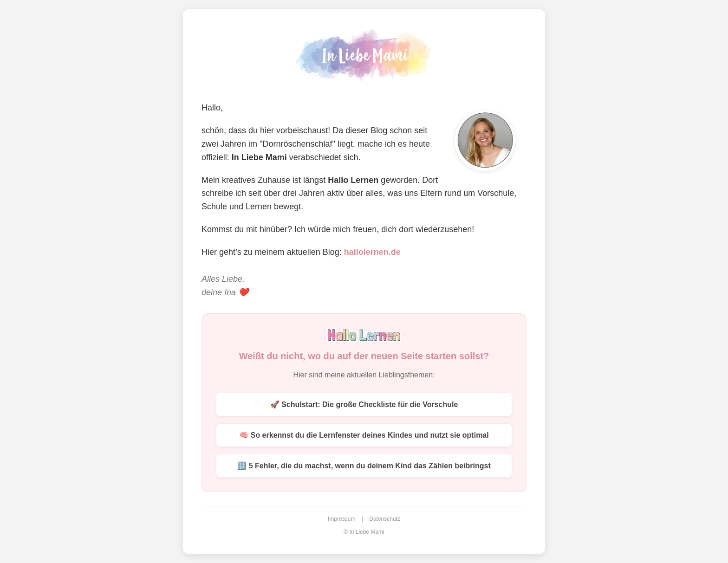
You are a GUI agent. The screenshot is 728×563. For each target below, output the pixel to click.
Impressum (341, 519)
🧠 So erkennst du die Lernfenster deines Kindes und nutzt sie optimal (364, 435)
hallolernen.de (372, 252)
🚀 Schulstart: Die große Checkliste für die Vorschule (364, 404)
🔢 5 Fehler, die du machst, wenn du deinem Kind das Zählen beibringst (364, 466)
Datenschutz (385, 519)
